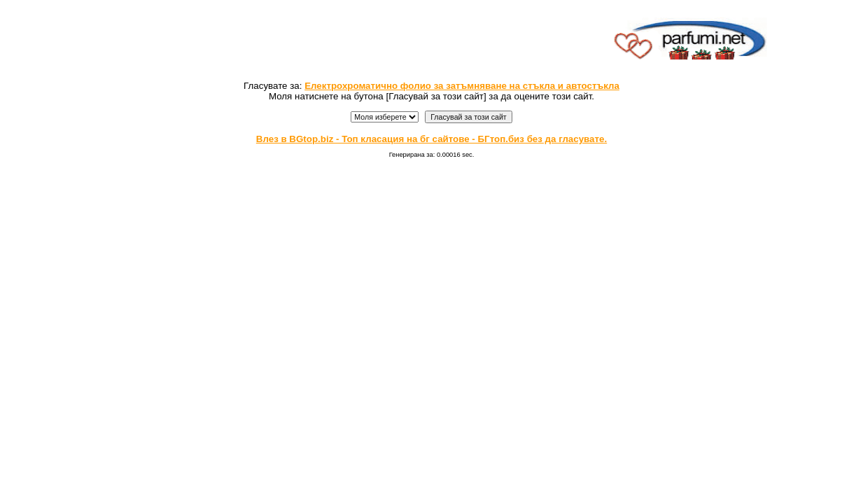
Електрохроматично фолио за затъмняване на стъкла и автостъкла (462, 86)
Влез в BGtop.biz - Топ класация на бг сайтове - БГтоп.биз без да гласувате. (431, 139)
